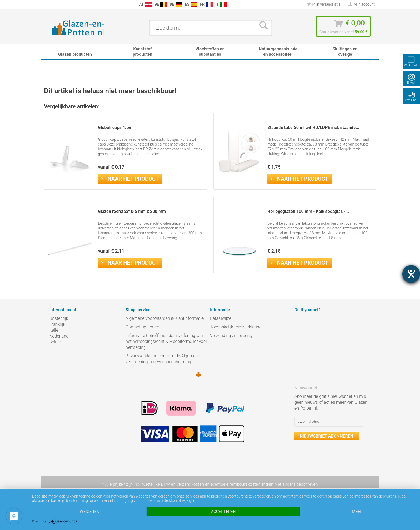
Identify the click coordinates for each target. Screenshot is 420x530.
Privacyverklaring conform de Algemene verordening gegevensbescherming (163, 359)
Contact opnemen (142, 327)
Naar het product (130, 178)
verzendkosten (190, 484)
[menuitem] (52, 4)
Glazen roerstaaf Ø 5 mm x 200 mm (132, 211)
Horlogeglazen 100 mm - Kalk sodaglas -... (308, 211)
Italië (54, 330)
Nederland (59, 336)
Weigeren (90, 512)
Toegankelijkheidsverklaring (236, 327)
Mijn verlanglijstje (324, 4)
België (55, 342)
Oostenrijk (59, 318)
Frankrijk (57, 324)
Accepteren (223, 512)
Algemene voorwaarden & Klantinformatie (165, 318)
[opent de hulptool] (411, 274)
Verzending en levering (231, 336)
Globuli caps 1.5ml (116, 127)
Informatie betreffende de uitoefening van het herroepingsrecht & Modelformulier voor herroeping (166, 341)
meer (357, 512)
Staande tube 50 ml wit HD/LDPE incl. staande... (313, 127)
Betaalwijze (221, 318)
